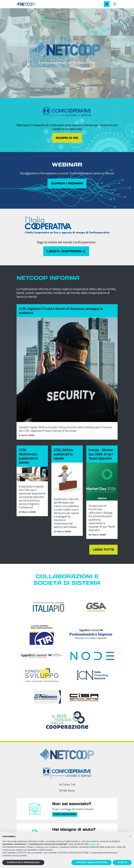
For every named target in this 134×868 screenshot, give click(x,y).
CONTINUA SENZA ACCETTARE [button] (92, 862)
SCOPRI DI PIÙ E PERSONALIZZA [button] (23, 862)
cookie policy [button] (95, 844)
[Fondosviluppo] (42, 676)
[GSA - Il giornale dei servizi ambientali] (92, 607)
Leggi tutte (103, 550)
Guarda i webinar (67, 184)
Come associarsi (65, 815)
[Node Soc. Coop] (92, 656)
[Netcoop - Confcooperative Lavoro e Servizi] (33, 4)
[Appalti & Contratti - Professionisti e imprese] (91, 634)
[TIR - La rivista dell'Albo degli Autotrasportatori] (42, 634)
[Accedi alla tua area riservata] (107, 4)
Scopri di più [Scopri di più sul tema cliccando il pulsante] (67, 138)
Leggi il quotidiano (66, 252)
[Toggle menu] (115, 4)
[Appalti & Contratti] (42, 656)
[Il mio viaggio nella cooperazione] (67, 720)
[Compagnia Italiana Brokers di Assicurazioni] (84, 697)
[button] (130, 836)
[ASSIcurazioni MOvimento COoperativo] (47, 697)
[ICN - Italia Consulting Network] (92, 676)
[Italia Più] (48, 607)
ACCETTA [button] (122, 862)
